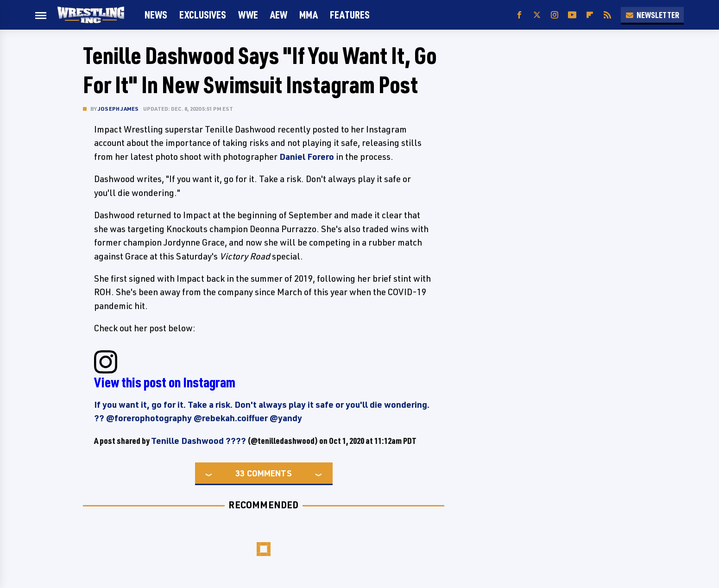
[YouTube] (572, 15)
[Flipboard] (590, 15)
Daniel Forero (307, 157)
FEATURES (350, 15)
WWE (248, 15)
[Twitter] (537, 15)
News (156, 15)
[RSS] (607, 15)
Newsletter (652, 15)
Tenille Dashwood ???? (199, 441)
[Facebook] (519, 15)
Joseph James (118, 109)
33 (240, 473)
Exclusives (203, 15)
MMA (309, 15)
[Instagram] (555, 15)
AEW (279, 15)
